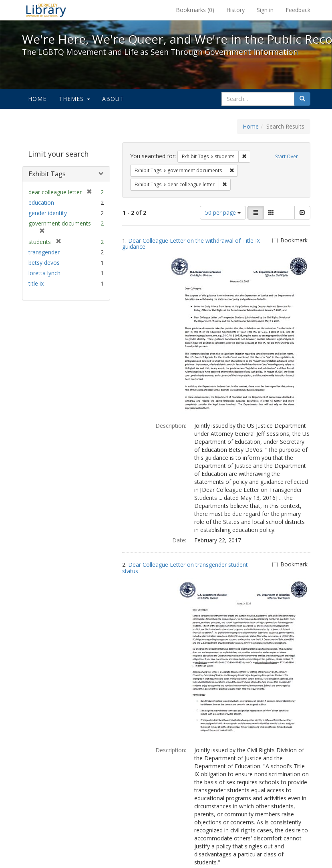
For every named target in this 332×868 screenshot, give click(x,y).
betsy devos (44, 263)
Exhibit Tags (47, 174)
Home (37, 99)
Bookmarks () (195, 10)
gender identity (48, 213)
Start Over (287, 156)
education (41, 202)
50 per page (223, 212)
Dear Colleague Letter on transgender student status (185, 568)
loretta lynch (44, 273)
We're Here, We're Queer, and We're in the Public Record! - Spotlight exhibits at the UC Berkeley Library (46, 10)
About (113, 99)
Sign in (265, 10)
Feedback (298, 10)
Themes (74, 99)
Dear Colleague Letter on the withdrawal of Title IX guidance (191, 244)
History (235, 10)
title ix (36, 283)
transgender (44, 252)
